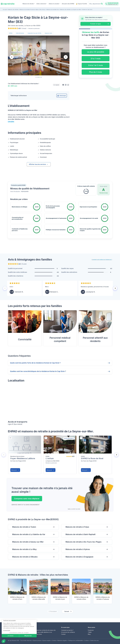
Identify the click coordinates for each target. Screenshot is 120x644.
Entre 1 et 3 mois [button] (96, 65)
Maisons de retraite (13, 9)
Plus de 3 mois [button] (96, 72)
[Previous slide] (12, 57)
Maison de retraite (29, 4)
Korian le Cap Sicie (87, 9)
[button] (63, 85)
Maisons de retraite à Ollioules (25, 557)
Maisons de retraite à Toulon (24, 527)
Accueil (5, 9)
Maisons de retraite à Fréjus (77, 527)
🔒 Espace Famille (81, 4)
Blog (89, 634)
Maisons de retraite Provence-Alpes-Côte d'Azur (32, 9)
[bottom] (10, 438)
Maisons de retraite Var (53, 9)
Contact (63, 634)
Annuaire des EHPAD (68, 4)
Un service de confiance (68, 632)
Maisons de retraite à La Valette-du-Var (29, 534)
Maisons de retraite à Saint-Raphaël (80, 534)
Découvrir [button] (15, 470)
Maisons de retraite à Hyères (78, 549)
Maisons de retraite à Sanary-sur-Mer (28, 542)
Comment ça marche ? (67, 630)
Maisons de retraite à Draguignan (79, 557)
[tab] (36, 77)
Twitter (90, 632)
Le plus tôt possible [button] (96, 52)
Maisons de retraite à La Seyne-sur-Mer (71, 9)
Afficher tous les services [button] (38, 164)
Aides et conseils (54, 4)
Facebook (91, 630)
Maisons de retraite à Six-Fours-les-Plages (83, 542)
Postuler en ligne (96, 24)
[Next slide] (66, 57)
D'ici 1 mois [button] (96, 59)
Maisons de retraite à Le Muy (24, 549)
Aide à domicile (42, 4)
